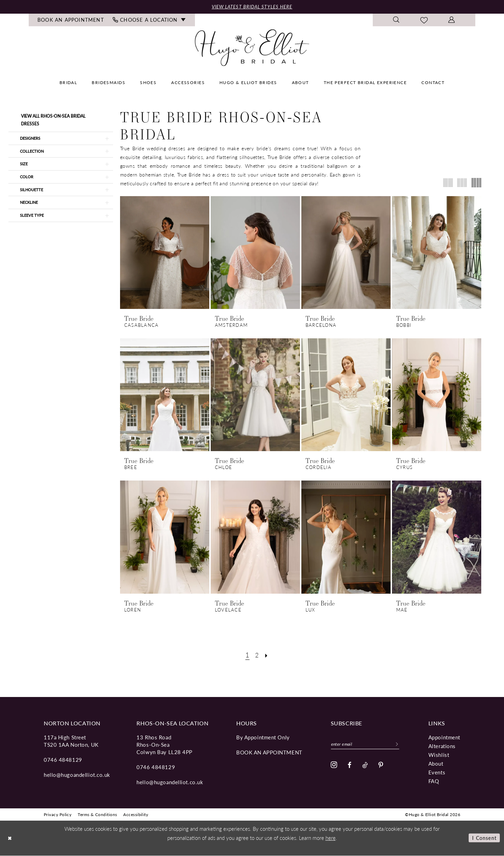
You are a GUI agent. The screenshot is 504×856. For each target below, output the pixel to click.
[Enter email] (369, 745)
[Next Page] (267, 655)
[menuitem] (71, 21)
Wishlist (439, 755)
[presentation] (165, 253)
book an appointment (269, 753)
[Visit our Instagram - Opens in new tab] (334, 767)
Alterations (442, 746)
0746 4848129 (63, 760)
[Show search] (396, 21)
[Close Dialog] (10, 838)
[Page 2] (257, 655)
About (436, 764)
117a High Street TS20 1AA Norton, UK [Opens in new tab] (71, 741)
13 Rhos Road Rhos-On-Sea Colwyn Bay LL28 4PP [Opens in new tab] (164, 745)
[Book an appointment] (71, 21)
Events (437, 772)
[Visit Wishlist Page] (424, 21)
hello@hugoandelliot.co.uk (77, 775)
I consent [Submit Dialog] (483, 838)
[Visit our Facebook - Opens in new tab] (350, 767)
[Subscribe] (404, 745)
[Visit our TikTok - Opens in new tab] (365, 767)
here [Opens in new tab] (331, 838)
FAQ (434, 781)
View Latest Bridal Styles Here (252, 7)
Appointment (444, 737)
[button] (452, 21)
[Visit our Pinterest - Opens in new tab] (381, 767)
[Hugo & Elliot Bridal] (252, 48)
